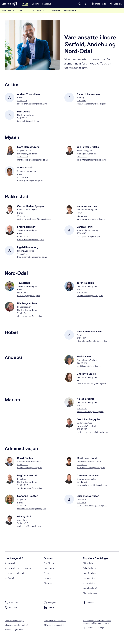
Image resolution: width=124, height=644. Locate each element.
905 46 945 (23, 217)
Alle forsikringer (90, 599)
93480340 (22, 101)
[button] (80, 4)
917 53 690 (83, 217)
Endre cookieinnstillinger (15, 627)
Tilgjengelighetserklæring (54, 631)
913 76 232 (23, 157)
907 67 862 (23, 295)
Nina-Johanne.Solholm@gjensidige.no (95, 344)
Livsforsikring (89, 589)
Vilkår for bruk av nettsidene (55, 627)
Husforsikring (89, 584)
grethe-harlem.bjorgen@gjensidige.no (35, 220)
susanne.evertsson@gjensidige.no (93, 511)
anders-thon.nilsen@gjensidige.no (33, 104)
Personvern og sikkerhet (14, 636)
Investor (48, 584)
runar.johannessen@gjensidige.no (93, 104)
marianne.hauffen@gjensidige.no (33, 514)
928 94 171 (83, 412)
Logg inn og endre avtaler (17, 579)
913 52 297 (23, 490)
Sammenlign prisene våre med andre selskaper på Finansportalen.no (100, 628)
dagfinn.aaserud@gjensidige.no (32, 493)
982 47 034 (23, 469)
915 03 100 (11, 609)
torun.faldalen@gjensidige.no (91, 298)
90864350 (82, 101)
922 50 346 (23, 178)
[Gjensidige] (11, 4)
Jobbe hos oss (50, 574)
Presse (47, 579)
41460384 (22, 256)
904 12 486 (83, 486)
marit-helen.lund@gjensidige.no (92, 472)
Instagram (50, 609)
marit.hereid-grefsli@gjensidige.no (34, 161)
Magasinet (10, 584)
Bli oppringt (11, 614)
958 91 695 (83, 433)
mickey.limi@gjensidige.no (30, 531)
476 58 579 (83, 295)
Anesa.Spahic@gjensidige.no (31, 182)
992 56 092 (83, 469)
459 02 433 (23, 238)
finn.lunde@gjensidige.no (29, 122)
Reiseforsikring (90, 574)
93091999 (82, 341)
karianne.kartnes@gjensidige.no (92, 220)
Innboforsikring (90, 579)
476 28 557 (83, 366)
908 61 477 (23, 528)
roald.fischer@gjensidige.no (30, 472)
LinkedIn (49, 614)
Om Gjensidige (51, 568)
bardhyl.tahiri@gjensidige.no (90, 238)
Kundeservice (11, 568)
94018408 (82, 507)
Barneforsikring (90, 594)
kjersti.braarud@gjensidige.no (91, 415)
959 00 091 (83, 157)
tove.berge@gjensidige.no (30, 298)
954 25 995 (23, 511)
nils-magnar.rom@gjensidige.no (32, 319)
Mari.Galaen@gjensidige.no (90, 369)
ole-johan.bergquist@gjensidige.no (93, 436)
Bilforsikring (89, 568)
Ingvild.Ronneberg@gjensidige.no (33, 259)
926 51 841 (23, 316)
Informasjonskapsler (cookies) (17, 631)
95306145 (82, 235)
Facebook (89, 609)
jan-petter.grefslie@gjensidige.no (93, 161)
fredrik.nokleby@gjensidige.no (32, 241)
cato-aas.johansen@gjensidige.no (93, 490)
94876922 (22, 118)
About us (48, 589)
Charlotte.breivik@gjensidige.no (92, 387)
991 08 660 (83, 384)
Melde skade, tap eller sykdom (19, 574)
